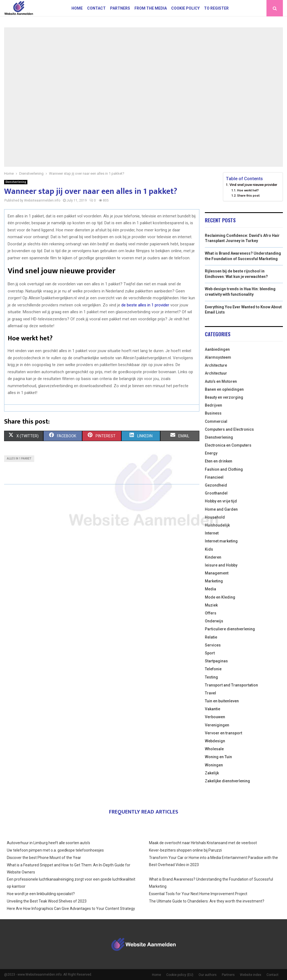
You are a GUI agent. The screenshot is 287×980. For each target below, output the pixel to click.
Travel (210, 693)
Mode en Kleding (220, 597)
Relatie (211, 637)
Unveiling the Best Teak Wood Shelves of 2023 (47, 901)
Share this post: (249, 196)
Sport (210, 653)
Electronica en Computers (228, 445)
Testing (211, 677)
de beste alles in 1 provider (145, 305)
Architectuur (216, 373)
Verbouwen (215, 717)
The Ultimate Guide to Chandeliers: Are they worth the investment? (207, 901)
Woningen (214, 765)
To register (216, 8)
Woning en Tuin (218, 757)
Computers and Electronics (229, 429)
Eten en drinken (219, 461)
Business (213, 413)
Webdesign (215, 741)
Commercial (216, 421)
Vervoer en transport (223, 733)
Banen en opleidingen (224, 389)
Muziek (211, 605)
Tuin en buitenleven (222, 701)
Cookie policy (185, 8)
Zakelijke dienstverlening (227, 781)
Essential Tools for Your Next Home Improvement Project (198, 894)
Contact (96, 8)
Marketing (214, 581)
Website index (251, 975)
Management (217, 573)
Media (210, 589)
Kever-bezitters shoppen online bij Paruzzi (185, 850)
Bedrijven (213, 405)
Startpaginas (216, 661)
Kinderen (213, 557)
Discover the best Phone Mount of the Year (44, 858)
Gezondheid (216, 485)
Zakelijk (212, 773)
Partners (120, 8)
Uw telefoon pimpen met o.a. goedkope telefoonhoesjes (55, 850)
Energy (211, 453)
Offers (211, 613)
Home (77, 8)
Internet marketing (221, 541)
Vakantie (213, 709)
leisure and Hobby (221, 565)
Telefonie (213, 669)
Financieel (214, 477)
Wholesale (214, 749)
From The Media (151, 8)
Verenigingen (217, 725)
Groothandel (216, 493)
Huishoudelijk (217, 525)
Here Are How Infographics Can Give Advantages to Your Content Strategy (71, 909)
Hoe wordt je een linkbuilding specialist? (41, 894)
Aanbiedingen (217, 349)
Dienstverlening (16, 182)
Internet (212, 533)
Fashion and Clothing (224, 469)
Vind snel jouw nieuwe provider (253, 185)
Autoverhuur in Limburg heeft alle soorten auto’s (48, 843)
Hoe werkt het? (248, 190)
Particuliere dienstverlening (230, 629)
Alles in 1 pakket (19, 459)
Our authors (208, 975)
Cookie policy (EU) (180, 975)
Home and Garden (221, 509)
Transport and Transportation (231, 685)
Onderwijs (214, 621)
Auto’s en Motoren (221, 381)
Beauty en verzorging (224, 397)
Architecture (216, 365)
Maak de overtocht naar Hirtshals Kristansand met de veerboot (203, 843)
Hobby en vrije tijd (221, 501)
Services (213, 645)
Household (215, 517)
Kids (209, 549)
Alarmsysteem (218, 357)
